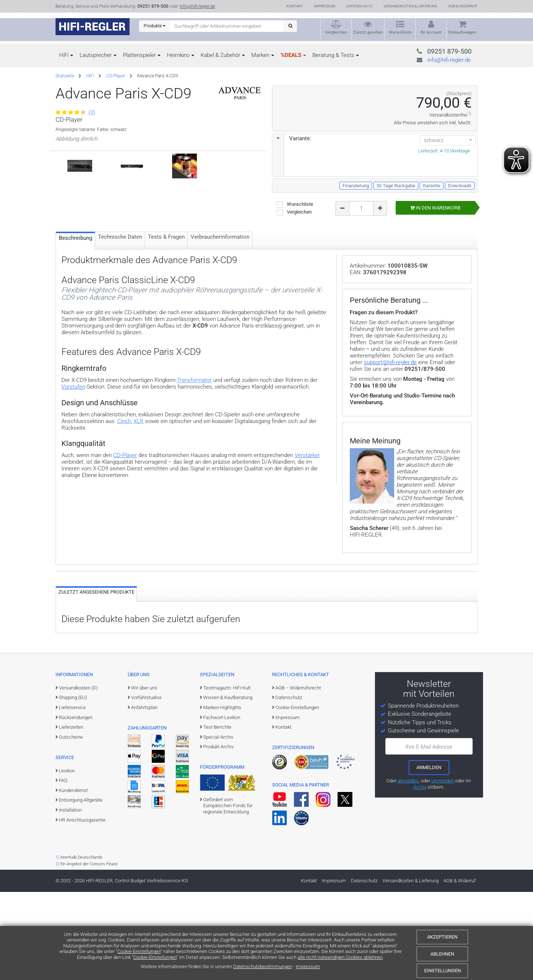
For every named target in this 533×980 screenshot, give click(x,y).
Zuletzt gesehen (368, 32)
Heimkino (178, 55)
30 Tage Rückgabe (396, 186)
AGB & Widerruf (463, 6)
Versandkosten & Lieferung (410, 6)
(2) (75, 113)
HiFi (64, 55)
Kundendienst (73, 879)
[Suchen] (290, 26)
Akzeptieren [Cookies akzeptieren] (442, 937)
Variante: (292, 138)
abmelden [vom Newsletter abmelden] (408, 869)
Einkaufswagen (462, 32)
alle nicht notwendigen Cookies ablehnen (340, 957)
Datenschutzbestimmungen (263, 966)
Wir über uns (144, 776)
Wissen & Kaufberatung (228, 786)
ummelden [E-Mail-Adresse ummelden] (443, 869)
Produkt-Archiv (218, 835)
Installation (70, 898)
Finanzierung (356, 186)
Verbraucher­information (220, 276)
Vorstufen (73, 426)
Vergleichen (336, 32)
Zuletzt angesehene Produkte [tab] (96, 680)
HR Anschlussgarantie (82, 908)
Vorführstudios (146, 786)
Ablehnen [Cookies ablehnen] (442, 954)
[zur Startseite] (93, 27)
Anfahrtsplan (144, 796)
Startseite (65, 76)
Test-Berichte (217, 815)
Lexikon (67, 859)
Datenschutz (359, 6)
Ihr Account (431, 32)
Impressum (308, 966)
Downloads (460, 186)
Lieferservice (72, 796)
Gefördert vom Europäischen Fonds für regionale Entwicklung (228, 894)
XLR (139, 460)
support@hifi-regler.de (390, 451)
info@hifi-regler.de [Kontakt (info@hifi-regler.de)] (197, 6)
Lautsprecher (96, 55)
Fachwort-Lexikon (222, 806)
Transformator (194, 419)
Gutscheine (71, 825)
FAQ (63, 869)
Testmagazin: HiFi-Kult (227, 776)
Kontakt (295, 6)
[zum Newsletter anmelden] (429, 856)
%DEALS (291, 55)
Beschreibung (76, 277)
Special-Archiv (218, 825)
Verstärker (307, 494)
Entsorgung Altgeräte (81, 888)
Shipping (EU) (73, 786)
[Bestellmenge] (361, 208)
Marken (260, 55)
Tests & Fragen (166, 276)
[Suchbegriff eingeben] (227, 26)
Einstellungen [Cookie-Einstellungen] (443, 971)
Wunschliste (400, 32)
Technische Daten (120, 276)
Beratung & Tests (333, 55)
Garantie (432, 186)
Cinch (124, 460)
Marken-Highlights (222, 796)
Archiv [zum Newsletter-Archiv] (420, 875)
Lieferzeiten (71, 815)
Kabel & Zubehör (220, 55)
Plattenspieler (139, 55)
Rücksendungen (76, 806)
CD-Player (116, 76)
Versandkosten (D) (78, 776)
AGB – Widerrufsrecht (298, 776)
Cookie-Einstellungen (139, 951)
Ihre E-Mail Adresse (429, 835)
